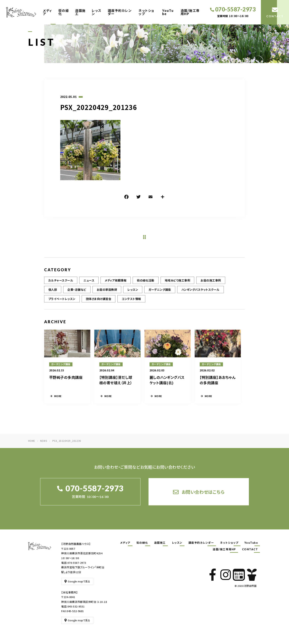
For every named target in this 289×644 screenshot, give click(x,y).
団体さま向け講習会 (99, 302)
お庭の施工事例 (211, 283)
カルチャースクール (61, 283)
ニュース (89, 283)
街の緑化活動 (146, 283)
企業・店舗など (77, 293)
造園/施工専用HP (190, 12)
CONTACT (250, 549)
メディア (48, 12)
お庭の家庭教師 (107, 293)
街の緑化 (64, 12)
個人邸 (53, 293)
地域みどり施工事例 (177, 283)
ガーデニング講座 (160, 293)
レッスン (97, 12)
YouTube (168, 12)
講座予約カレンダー (120, 12)
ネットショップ (146, 12)
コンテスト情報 (131, 302)
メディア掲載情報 (116, 283)
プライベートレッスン (62, 302)
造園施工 (80, 12)
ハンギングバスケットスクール (200, 293)
